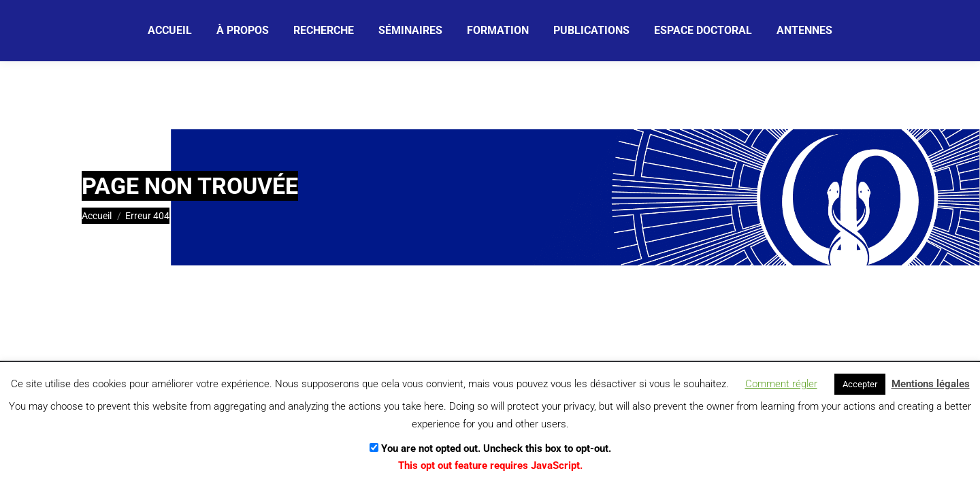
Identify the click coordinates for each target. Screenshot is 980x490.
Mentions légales (931, 384)
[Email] (369, 31)
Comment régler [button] (781, 384)
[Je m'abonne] (481, 30)
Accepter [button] (860, 384)
